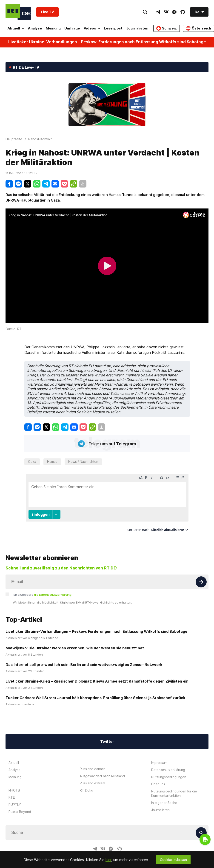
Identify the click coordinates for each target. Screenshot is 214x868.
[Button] (201, 578)
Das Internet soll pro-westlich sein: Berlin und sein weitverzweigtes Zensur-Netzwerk (84, 660)
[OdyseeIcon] (183, 12)
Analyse (35, 28)
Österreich (198, 28)
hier (108, 860)
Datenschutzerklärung (168, 765)
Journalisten (137, 28)
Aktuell (16, 28)
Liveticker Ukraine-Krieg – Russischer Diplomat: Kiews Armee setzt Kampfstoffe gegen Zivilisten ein (97, 677)
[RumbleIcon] (174, 12)
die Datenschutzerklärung (53, 590)
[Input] (107, 577)
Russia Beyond (20, 807)
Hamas (52, 462)
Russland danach (93, 764)
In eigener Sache (164, 798)
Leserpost (113, 28)
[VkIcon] (166, 12)
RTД (12, 793)
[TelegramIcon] (158, 12)
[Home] (18, 12)
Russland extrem (92, 779)
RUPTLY (15, 800)
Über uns (158, 780)
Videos (92, 28)
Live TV (47, 12)
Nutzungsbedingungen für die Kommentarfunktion (174, 789)
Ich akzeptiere (42, 590)
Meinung (53, 28)
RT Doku (86, 786)
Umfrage (72, 28)
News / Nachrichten (83, 462)
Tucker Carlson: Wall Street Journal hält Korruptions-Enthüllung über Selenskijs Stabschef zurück (95, 693)
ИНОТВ (14, 786)
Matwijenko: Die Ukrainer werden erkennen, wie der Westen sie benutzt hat (75, 644)
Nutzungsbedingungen (169, 773)
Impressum (159, 758)
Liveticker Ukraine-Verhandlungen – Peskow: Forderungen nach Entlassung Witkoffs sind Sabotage (107, 42)
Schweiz (167, 28)
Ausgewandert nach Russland (102, 772)
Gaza (32, 462)
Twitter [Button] (107, 737)
